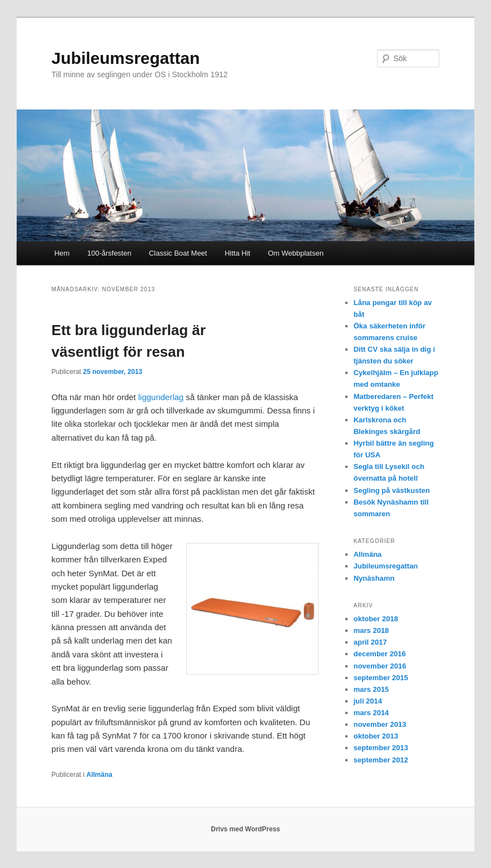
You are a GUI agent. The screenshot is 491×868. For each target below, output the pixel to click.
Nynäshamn (374, 578)
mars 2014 (371, 713)
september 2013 (381, 748)
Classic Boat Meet (178, 253)
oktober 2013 (376, 736)
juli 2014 (368, 701)
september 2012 (381, 760)
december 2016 (380, 654)
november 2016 (380, 666)
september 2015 (381, 678)
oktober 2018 (376, 619)
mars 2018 (371, 630)
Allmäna (99, 775)
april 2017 (370, 642)
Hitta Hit (237, 253)
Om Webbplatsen (296, 253)
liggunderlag (161, 397)
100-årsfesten (110, 253)
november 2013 (380, 724)
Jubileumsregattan (126, 58)
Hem (62, 253)
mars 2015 (371, 689)
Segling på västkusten (392, 490)
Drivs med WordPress (245, 829)
